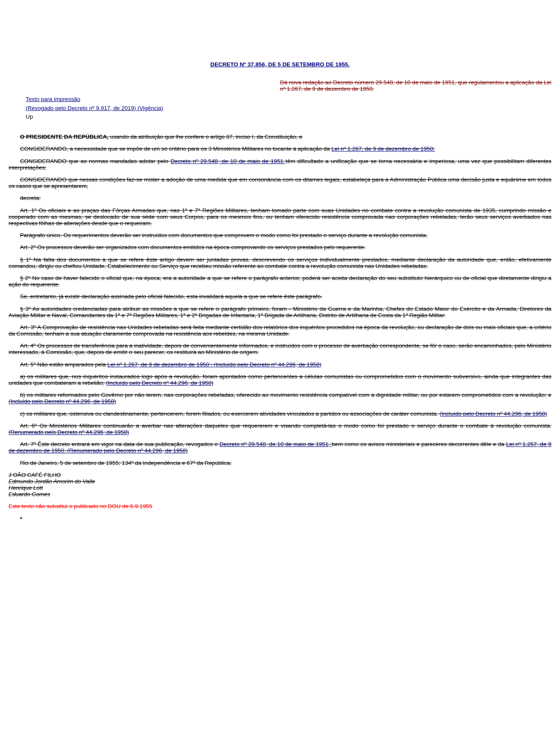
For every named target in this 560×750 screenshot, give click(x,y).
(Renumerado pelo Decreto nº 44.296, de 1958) (69, 432)
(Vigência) (150, 108)
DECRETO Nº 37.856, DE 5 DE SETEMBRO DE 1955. (280, 64)
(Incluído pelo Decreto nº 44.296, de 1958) (268, 365)
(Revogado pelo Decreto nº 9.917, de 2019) (82, 108)
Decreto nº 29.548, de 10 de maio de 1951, (276, 444)
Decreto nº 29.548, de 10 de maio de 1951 (228, 161)
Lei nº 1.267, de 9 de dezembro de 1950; (383, 149)
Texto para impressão (53, 99)
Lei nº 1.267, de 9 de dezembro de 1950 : (161, 365)
